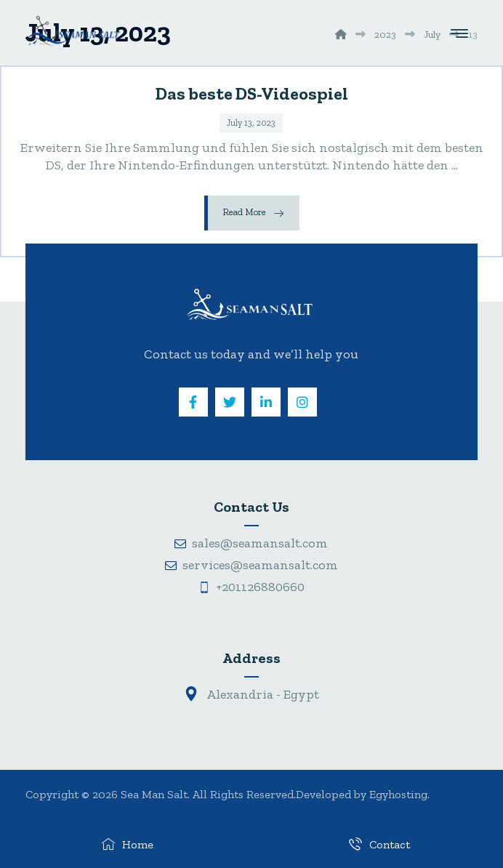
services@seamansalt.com (251, 565)
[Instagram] (302, 402)
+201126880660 (251, 587)
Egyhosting (398, 794)
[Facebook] (193, 402)
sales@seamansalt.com (251, 543)
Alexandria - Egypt (251, 694)
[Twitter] (230, 402)
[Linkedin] (266, 402)
